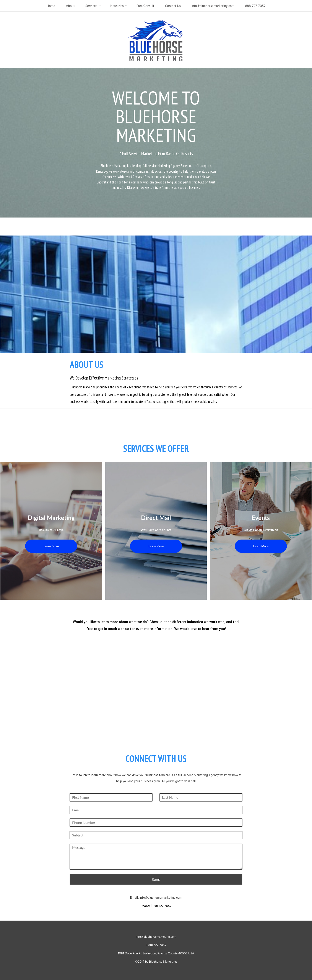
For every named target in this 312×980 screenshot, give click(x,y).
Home (51, 6)
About (70, 6)
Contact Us (173, 6)
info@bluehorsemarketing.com (213, 6)
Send (156, 879)
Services (91, 6)
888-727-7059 (255, 6)
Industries (117, 6)
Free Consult (145, 6)
